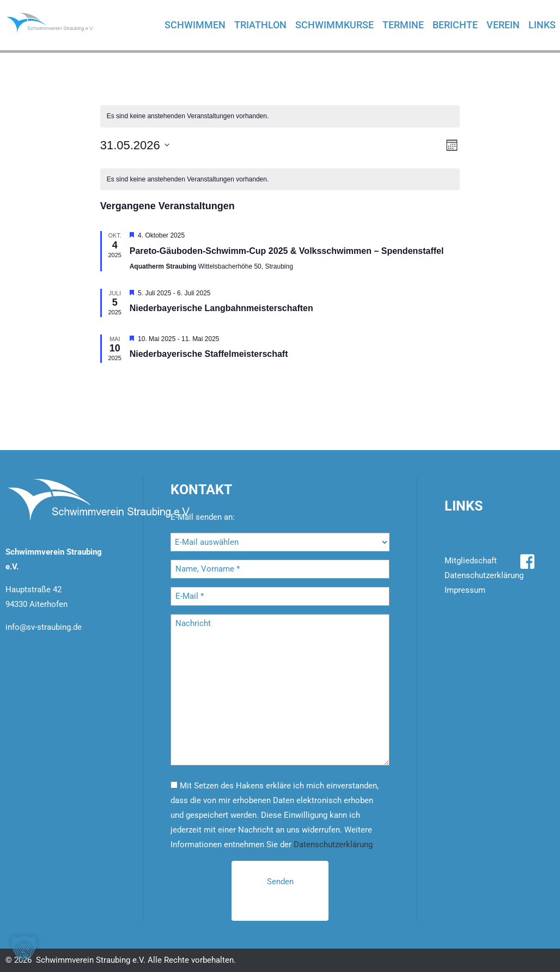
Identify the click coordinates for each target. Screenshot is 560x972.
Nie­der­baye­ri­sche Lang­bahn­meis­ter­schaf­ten (221, 308)
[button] (24, 948)
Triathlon (260, 25)
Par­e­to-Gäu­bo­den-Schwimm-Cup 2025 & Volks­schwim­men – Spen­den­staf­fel (287, 251)
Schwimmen (195, 25)
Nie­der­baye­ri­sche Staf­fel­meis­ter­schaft (209, 354)
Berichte (455, 25)
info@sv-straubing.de (44, 627)
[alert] (280, 116)
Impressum (465, 590)
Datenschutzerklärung (333, 845)
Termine (403, 25)
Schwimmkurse (334, 25)
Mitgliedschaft (471, 561)
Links (542, 25)
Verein (503, 25)
